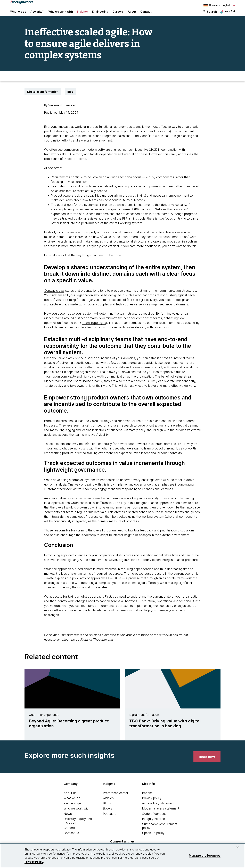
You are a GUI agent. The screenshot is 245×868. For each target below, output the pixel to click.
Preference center (116, 798)
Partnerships (73, 808)
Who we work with (77, 813)
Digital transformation (43, 96)
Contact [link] (146, 14)
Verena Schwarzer (62, 110)
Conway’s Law (54, 295)
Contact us (71, 838)
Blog (70, 96)
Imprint (147, 798)
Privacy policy (152, 803)
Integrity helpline (153, 824)
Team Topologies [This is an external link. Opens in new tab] (94, 327)
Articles (108, 803)
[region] (122, 856)
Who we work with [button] (61, 14)
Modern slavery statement (161, 813)
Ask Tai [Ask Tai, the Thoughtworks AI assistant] (230, 14)
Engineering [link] (100, 14)
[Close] (238, 847)
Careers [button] (118, 14)
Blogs (107, 808)
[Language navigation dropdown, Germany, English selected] (216, 5)
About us (70, 798)
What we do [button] (18, 14)
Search (212, 14)
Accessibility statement (158, 808)
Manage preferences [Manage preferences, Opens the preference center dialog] (205, 856)
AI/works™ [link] (37, 14)
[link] (207, 761)
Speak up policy (153, 838)
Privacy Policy (34, 862)
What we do (72, 803)
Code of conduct (154, 818)
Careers (69, 832)
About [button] (132, 14)
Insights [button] (82, 14)
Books (108, 813)
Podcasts (110, 818)
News (68, 818)
